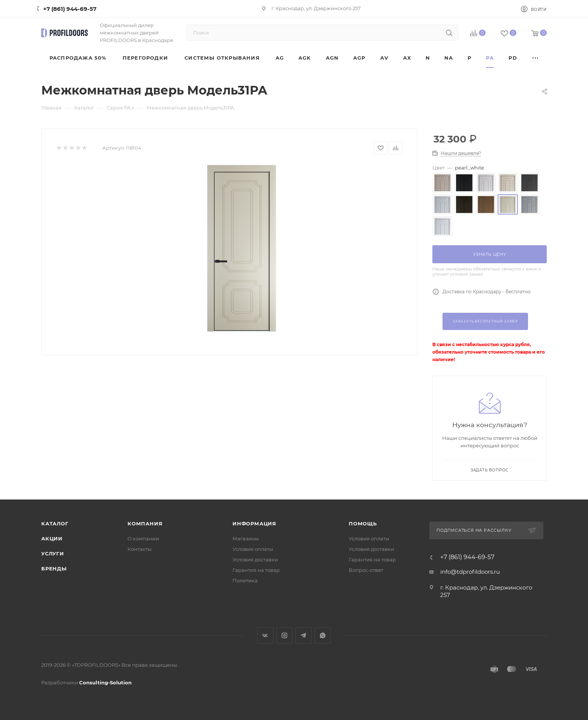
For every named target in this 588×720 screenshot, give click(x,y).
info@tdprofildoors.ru (470, 572)
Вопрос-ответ (366, 570)
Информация (254, 523)
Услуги (53, 553)
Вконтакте (265, 635)
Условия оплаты (253, 549)
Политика (245, 580)
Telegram (304, 635)
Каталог (55, 523)
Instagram (284, 635)
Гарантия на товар (256, 570)
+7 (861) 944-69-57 (70, 9)
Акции (52, 538)
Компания (145, 523)
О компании (143, 538)
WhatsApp (323, 635)
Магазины (246, 538)
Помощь (363, 523)
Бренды (54, 568)
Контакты (139, 549)
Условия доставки (255, 559)
